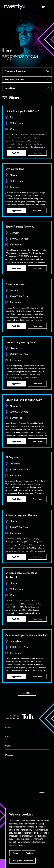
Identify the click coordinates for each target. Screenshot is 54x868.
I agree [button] (15, 853)
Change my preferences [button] (22, 860)
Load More (27, 693)
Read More (37, 153)
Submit (42, 792)
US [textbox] (44, 7)
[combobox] (45, 7)
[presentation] (27, 777)
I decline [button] (29, 853)
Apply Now (17, 153)
